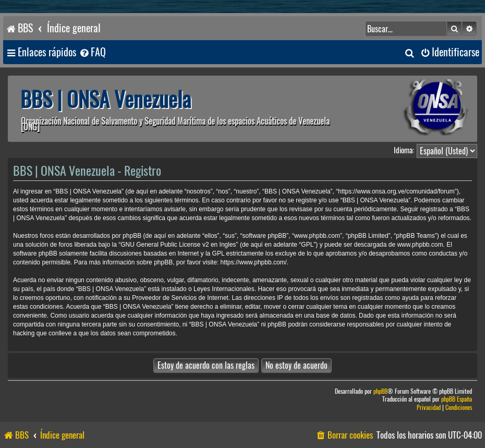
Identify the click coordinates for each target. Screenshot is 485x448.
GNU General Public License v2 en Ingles (178, 245)
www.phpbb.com (420, 245)
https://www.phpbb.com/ (254, 262)
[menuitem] (92, 52)
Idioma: (404, 150)
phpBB (380, 391)
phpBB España (457, 399)
